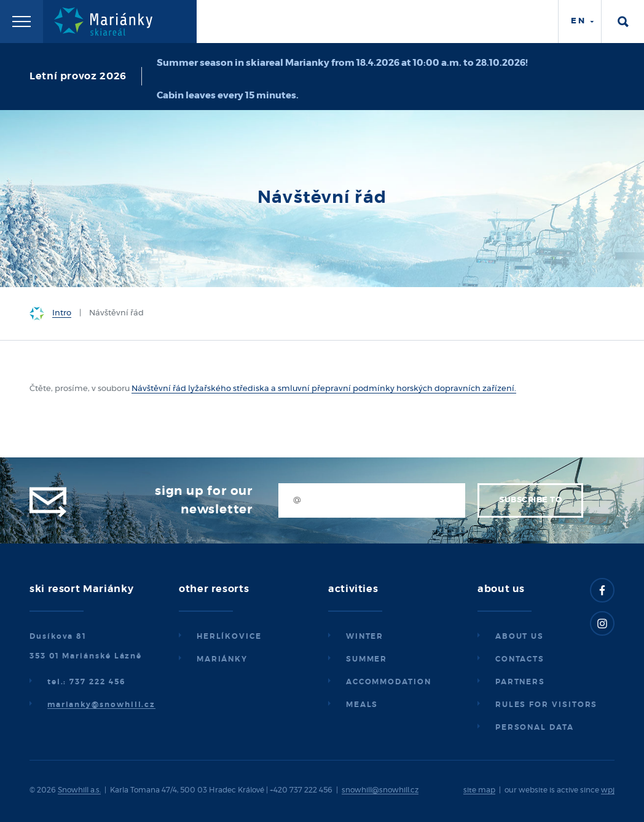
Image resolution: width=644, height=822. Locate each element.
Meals (362, 705)
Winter (365, 636)
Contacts (520, 659)
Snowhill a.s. (79, 790)
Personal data (535, 727)
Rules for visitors (547, 705)
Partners (520, 682)
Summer (367, 659)
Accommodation (389, 682)
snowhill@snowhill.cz (380, 790)
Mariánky (222, 659)
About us (520, 636)
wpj (608, 790)
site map (479, 790)
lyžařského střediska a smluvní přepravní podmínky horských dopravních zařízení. (351, 389)
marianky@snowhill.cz (101, 705)
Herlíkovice (229, 636)
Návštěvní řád (159, 389)
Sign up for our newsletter (204, 500)
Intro (62, 313)
